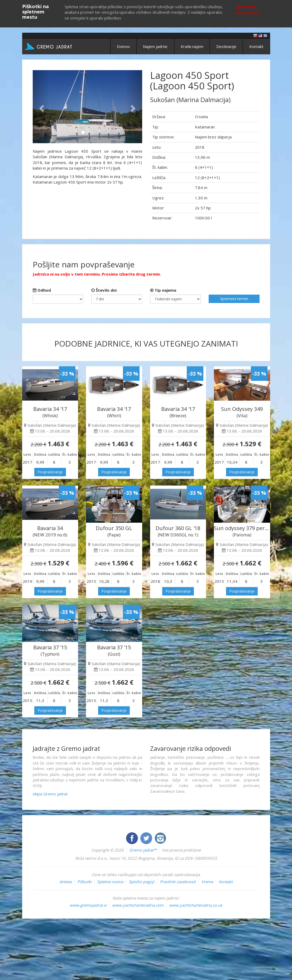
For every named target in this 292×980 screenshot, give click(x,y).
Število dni (104, 290)
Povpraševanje (50, 472)
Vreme (207, 882)
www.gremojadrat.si (88, 905)
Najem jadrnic (155, 46)
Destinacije (226, 46)
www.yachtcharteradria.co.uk (196, 905)
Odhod (42, 290)
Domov (123, 46)
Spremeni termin (234, 299)
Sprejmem (245, 7)
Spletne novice (110, 882)
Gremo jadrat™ (143, 850)
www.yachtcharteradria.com (138, 905)
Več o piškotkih (248, 13)
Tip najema (163, 290)
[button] (41, 107)
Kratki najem (192, 46)
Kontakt (256, 46)
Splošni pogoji (142, 882)
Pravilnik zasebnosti (178, 882)
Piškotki (84, 882)
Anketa (66, 882)
